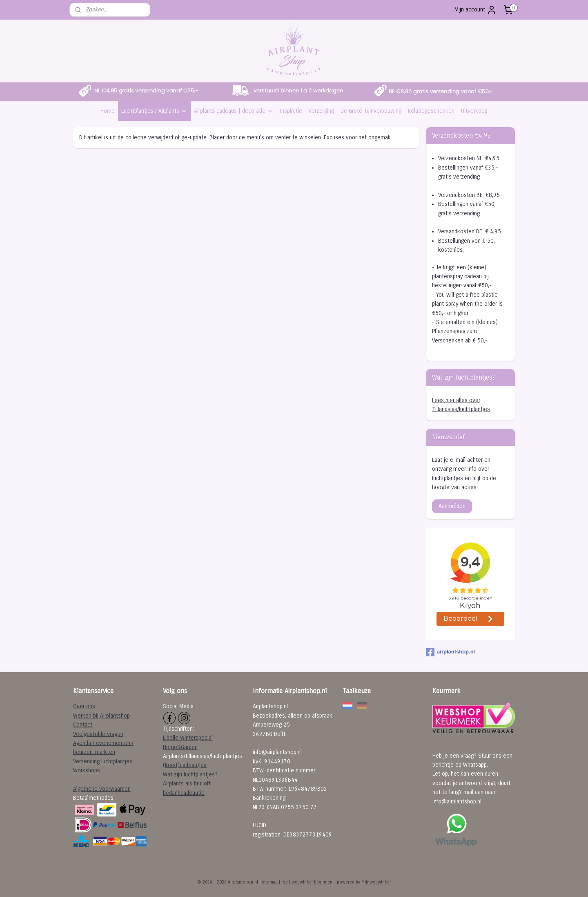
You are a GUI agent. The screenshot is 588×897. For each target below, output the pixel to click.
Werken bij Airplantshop (101, 716)
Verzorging (321, 111)
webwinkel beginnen (312, 882)
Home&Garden (180, 747)
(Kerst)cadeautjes (185, 765)
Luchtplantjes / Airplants (154, 111)
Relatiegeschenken (431, 111)
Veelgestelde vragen (98, 734)
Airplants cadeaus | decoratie (234, 111)
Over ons (84, 706)
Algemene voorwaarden (102, 789)
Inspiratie (291, 111)
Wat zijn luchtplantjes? (190, 775)
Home (108, 111)
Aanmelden (452, 506)
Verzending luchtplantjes (103, 762)
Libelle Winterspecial (188, 738)
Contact (83, 725)
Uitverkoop (474, 111)
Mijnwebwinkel (376, 882)
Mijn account (476, 10)
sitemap (270, 882)
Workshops (87, 771)
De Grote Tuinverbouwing (371, 111)
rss (285, 882)
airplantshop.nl (450, 652)
